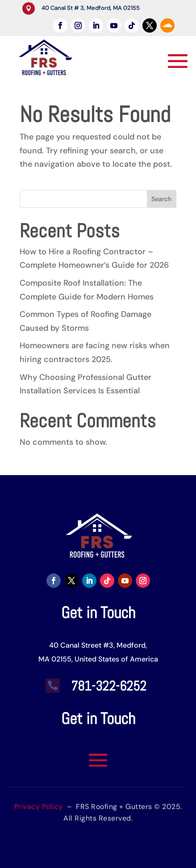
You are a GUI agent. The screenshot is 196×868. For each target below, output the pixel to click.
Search (161, 199)
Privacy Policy (39, 807)
